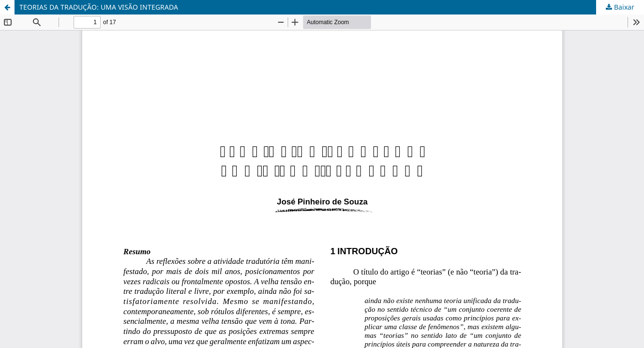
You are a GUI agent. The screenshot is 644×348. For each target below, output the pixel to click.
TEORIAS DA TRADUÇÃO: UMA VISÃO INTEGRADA (99, 7)
